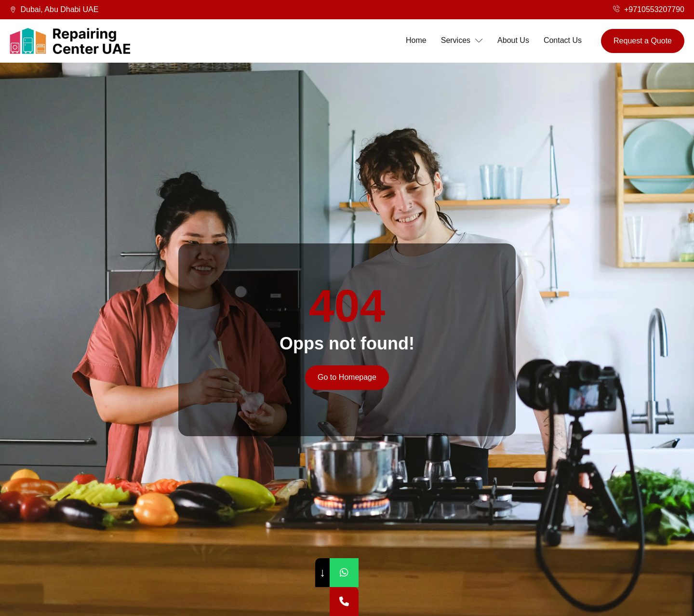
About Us (513, 40)
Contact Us (563, 40)
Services (462, 40)
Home (416, 40)
